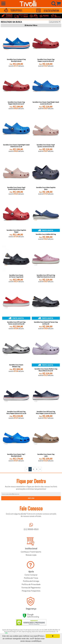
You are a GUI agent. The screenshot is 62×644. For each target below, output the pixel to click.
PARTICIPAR (31, 498)
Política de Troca (31, 578)
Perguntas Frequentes (31, 591)
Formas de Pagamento (31, 587)
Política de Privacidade (31, 584)
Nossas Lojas (31, 555)
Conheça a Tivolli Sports (31, 552)
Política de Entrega (31, 581)
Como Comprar (31, 575)
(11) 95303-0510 (31, 529)
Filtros (31, 25)
